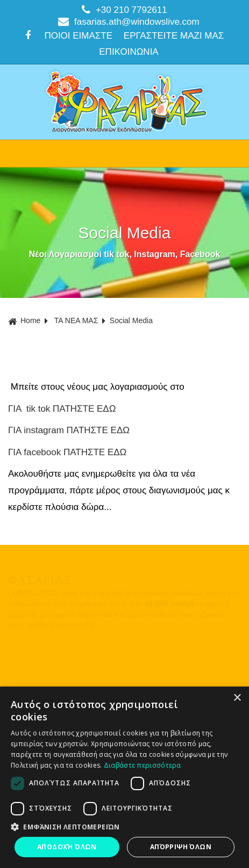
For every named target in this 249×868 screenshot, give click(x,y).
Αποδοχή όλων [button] (67, 847)
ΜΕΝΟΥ (124, 154)
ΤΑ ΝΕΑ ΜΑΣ (76, 320)
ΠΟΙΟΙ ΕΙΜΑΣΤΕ (78, 36)
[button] (124, 827)
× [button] (237, 698)
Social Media (131, 320)
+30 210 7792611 (124, 10)
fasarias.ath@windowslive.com (129, 21)
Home (24, 321)
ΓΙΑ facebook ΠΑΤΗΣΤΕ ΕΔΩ (67, 452)
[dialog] (124, 777)
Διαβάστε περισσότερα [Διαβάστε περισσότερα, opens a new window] (143, 765)
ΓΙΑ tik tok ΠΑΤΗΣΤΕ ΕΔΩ (62, 409)
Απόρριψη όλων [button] (181, 847)
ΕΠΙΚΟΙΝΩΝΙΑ (129, 52)
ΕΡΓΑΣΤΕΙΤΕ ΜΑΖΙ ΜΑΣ (174, 36)
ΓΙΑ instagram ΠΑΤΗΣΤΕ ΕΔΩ (69, 430)
